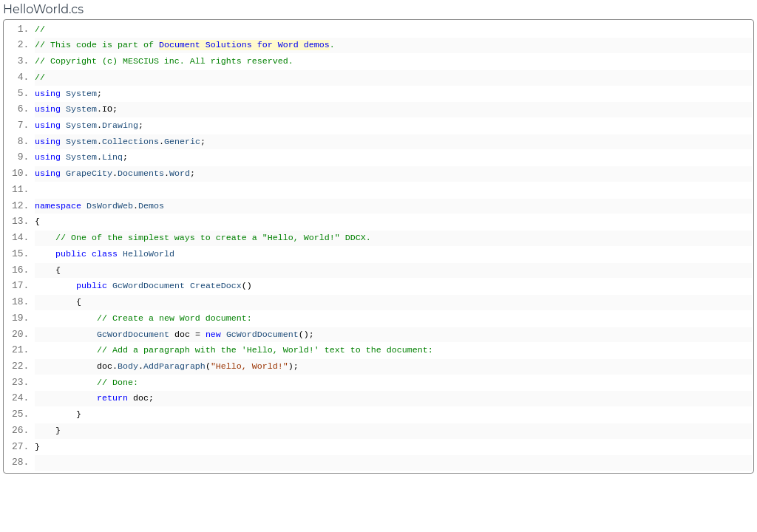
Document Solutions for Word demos (244, 45)
